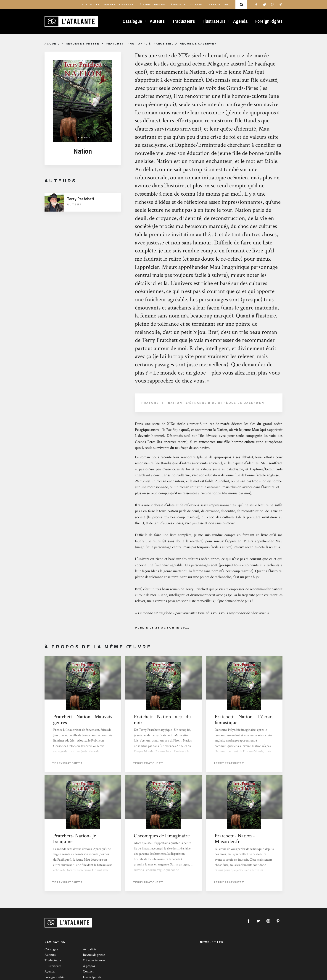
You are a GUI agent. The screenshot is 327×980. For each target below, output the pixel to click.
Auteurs (157, 21)
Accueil (52, 44)
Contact (197, 5)
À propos (178, 5)
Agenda (240, 21)
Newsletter (219, 5)
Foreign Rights (269, 21)
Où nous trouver (152, 5)
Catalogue (132, 21)
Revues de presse (119, 5)
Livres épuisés (92, 977)
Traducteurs (183, 21)
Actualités (91, 5)
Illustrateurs (214, 21)
